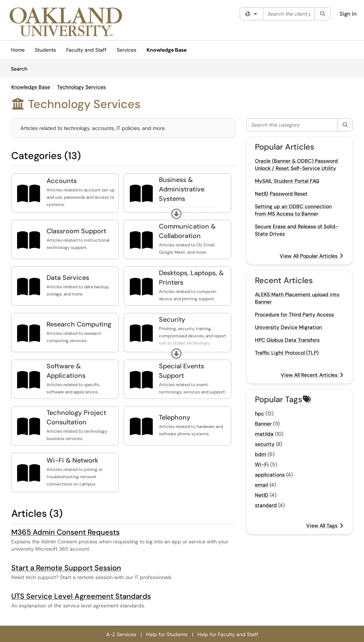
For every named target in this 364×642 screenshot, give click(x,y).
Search (22, 68)
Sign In (348, 14)
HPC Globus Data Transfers (287, 340)
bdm (261, 454)
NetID (262, 495)
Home (18, 50)
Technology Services (81, 87)
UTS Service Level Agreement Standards (81, 596)
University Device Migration (288, 327)
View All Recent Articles (312, 375)
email (261, 485)
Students (45, 50)
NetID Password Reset (281, 194)
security (265, 444)
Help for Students (167, 634)
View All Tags (325, 526)
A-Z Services (121, 634)
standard (266, 505)
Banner (263, 424)
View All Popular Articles (311, 256)
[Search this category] (292, 125)
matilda (264, 434)
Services (127, 50)
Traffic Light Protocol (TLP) (287, 353)
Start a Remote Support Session (66, 568)
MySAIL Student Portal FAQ (287, 181)
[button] (176, 214)
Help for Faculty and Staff (228, 634)
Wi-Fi (262, 464)
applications (270, 475)
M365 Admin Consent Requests (65, 532)
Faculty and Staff (86, 50)
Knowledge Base (167, 50)
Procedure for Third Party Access (294, 314)
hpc (259, 413)
